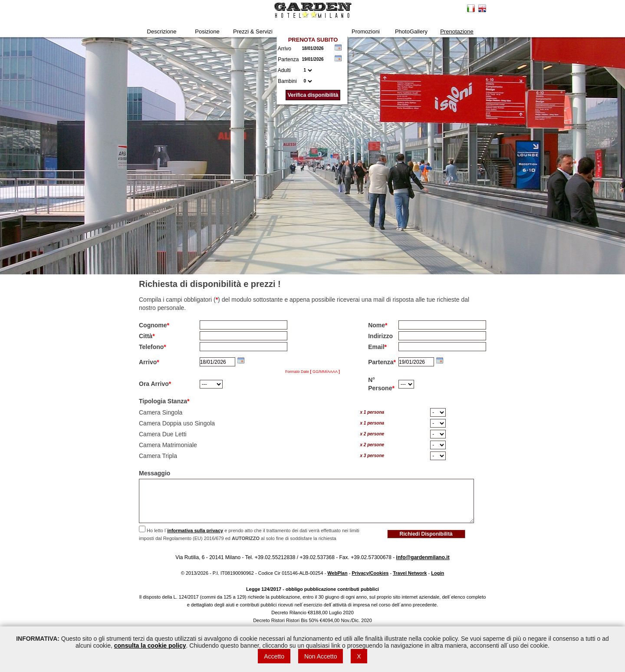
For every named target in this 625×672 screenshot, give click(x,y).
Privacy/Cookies (370, 573)
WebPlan (337, 573)
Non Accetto (321, 656)
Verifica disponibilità (313, 95)
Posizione (207, 31)
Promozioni (366, 31)
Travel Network (410, 573)
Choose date (338, 47)
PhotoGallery (411, 31)
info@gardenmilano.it (423, 557)
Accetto (274, 656)
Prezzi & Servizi (253, 31)
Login (437, 573)
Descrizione (162, 31)
